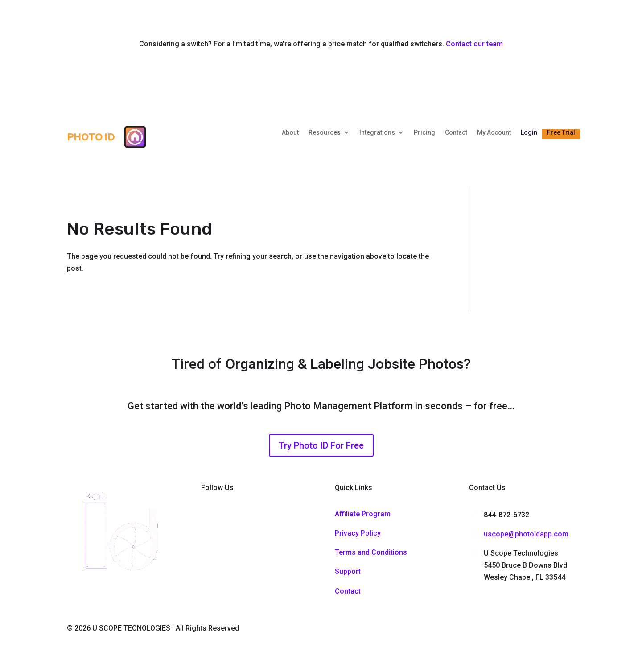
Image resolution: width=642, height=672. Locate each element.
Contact (456, 133)
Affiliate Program (363, 514)
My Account (494, 133)
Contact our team (474, 44)
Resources (325, 133)
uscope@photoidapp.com (526, 534)
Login (529, 133)
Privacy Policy (358, 533)
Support (348, 571)
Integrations (377, 133)
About (290, 133)
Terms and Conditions (371, 552)
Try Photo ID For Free (321, 445)
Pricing (424, 133)
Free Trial (561, 133)
